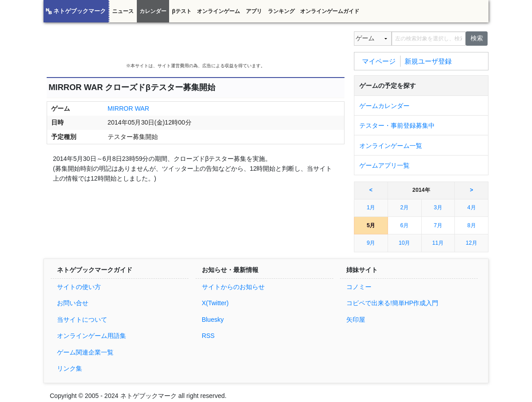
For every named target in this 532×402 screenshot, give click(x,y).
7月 (438, 225)
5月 (371, 225)
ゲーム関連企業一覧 (85, 352)
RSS (208, 336)
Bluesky (213, 320)
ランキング (281, 11)
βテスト (181, 11)
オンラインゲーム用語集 (92, 336)
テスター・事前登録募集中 (397, 125)
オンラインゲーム (218, 11)
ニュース (123, 11)
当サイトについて (82, 320)
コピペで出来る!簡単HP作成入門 (392, 303)
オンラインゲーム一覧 (391, 146)
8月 (472, 225)
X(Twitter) (215, 303)
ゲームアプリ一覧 (384, 165)
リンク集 (70, 368)
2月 (404, 207)
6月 (404, 225)
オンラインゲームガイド (330, 11)
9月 (371, 243)
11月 (438, 243)
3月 (438, 207)
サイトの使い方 (79, 287)
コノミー (359, 287)
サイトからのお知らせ (233, 287)
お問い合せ (73, 303)
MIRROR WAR (129, 108)
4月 (472, 207)
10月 (405, 243)
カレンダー (153, 11)
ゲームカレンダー (384, 106)
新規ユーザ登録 (428, 61)
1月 (371, 207)
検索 (477, 38)
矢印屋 (356, 320)
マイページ (379, 61)
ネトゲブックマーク (80, 11)
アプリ (254, 11)
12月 (471, 243)
